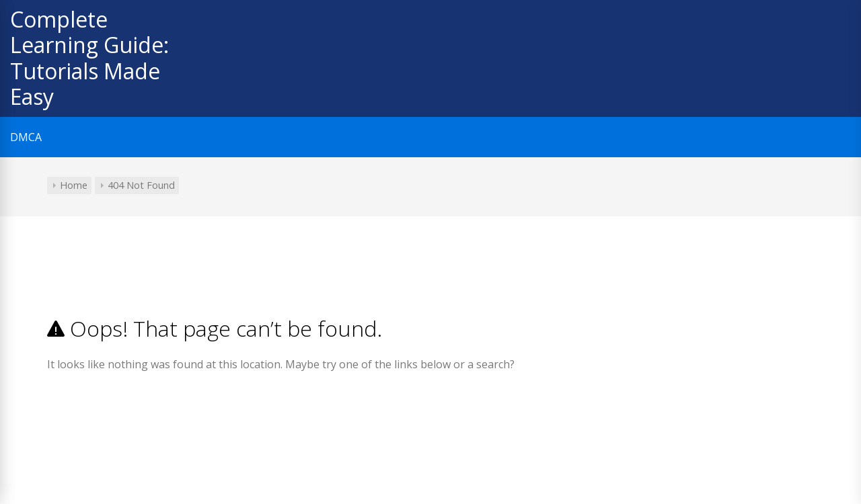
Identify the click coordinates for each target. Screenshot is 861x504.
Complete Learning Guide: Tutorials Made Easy (89, 58)
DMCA (26, 137)
